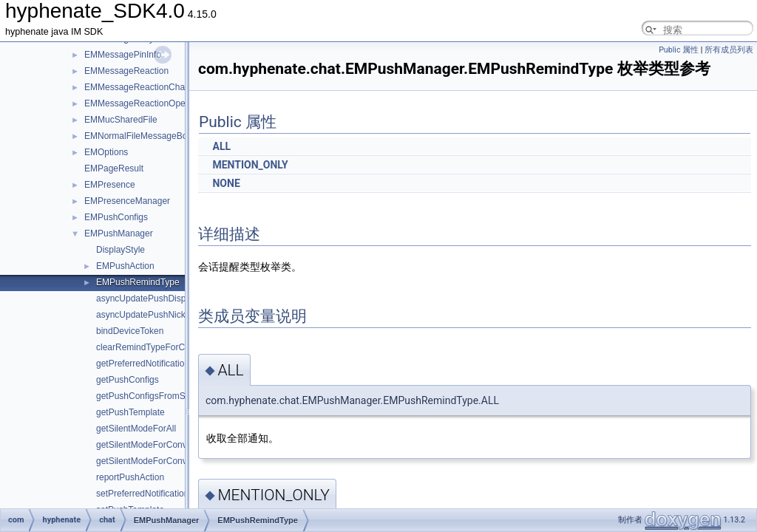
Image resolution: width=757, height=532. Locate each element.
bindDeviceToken (130, 331)
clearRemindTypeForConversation (163, 347)
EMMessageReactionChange (142, 87)
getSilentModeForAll (136, 429)
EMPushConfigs (116, 217)
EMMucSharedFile (121, 120)
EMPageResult (114, 168)
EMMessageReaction (126, 71)
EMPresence (110, 185)
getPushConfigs (128, 380)
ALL (221, 146)
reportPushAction (130, 477)
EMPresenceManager (127, 201)
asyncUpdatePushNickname (152, 315)
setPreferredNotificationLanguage (162, 494)
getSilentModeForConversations (159, 461)
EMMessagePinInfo (123, 55)
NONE (226, 183)
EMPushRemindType (138, 282)
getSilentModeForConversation (157, 445)
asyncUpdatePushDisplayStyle (156, 299)
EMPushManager (119, 233)
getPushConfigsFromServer (151, 396)
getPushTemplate (130, 412)
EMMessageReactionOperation (146, 103)
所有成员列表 (729, 50)
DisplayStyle (120, 250)
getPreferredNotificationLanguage (162, 364)
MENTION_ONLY (250, 165)
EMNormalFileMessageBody (140, 136)
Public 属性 (679, 50)
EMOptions (106, 152)
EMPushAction (125, 266)
